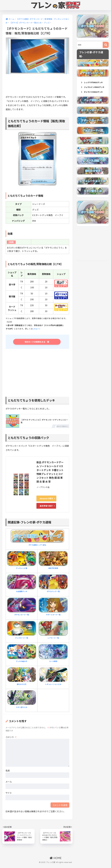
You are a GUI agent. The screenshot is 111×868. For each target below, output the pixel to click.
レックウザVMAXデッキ (93, 84)
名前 (8, 771)
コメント (11, 737)
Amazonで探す (46, 499)
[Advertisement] (54, 86)
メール (9, 782)
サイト (9, 793)
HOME (56, 861)
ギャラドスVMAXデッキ (93, 102)
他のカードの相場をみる (37, 342)
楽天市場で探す (46, 506)
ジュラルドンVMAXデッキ (93, 93)
